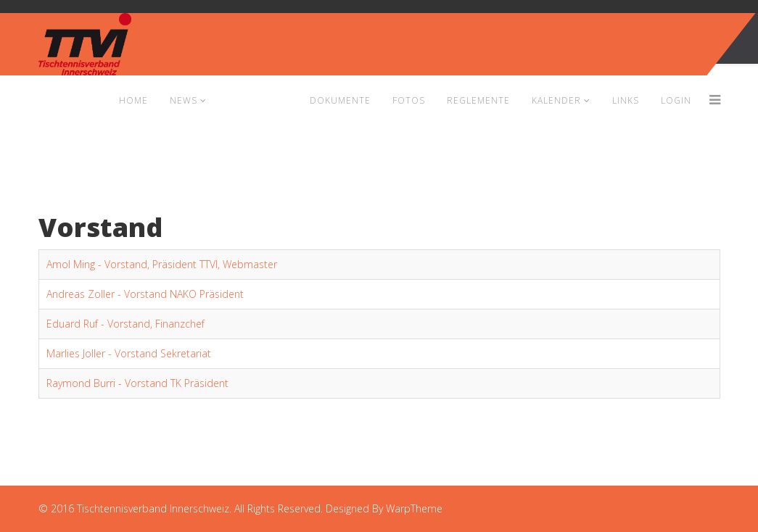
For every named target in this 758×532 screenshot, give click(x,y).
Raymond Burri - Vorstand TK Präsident (137, 383)
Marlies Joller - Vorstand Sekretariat (129, 353)
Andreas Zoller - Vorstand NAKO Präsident (145, 294)
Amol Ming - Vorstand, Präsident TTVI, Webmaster (162, 264)
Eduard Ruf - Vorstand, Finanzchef (125, 324)
